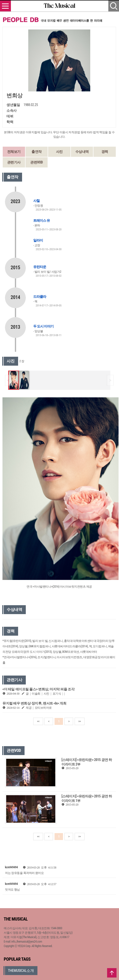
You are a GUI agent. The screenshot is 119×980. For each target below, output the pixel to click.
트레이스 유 (42, 220)
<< (38, 721)
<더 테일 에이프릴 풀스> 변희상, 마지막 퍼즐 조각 (38, 689)
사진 (59, 152)
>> (80, 721)
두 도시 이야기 (43, 326)
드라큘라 (40, 297)
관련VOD (36, 162)
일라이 (38, 240)
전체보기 (14, 152)
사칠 (36, 201)
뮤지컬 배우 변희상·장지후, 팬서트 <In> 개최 (34, 703)
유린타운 (40, 267)
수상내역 (82, 152)
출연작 (37, 152)
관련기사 (14, 162)
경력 (105, 152)
